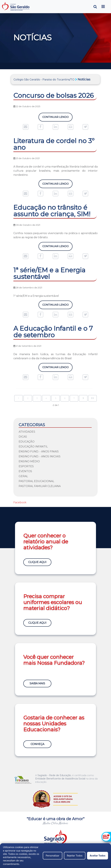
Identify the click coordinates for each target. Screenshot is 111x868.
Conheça (37, 744)
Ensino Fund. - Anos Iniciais (40, 456)
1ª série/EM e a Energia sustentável (36, 296)
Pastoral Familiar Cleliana (40, 486)
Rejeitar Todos (75, 856)
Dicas (23, 437)
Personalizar (53, 856)
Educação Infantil (33, 447)
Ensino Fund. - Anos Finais (39, 451)
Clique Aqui (37, 562)
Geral (23, 476)
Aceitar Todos (98, 856)
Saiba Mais (37, 683)
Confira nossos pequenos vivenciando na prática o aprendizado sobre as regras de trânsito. (55, 235)
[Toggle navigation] (103, 7)
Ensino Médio (29, 461)
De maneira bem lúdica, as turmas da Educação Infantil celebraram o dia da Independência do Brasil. (55, 356)
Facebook (20, 502)
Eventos (25, 471)
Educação (27, 442)
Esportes (26, 466)
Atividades (27, 432)
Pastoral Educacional (36, 481)
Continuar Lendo (55, 117)
